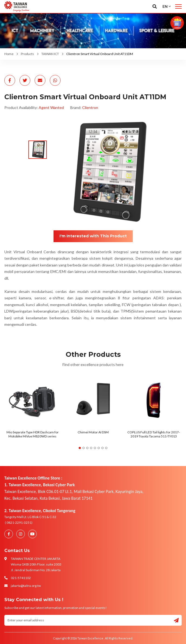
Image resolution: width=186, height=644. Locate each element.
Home (9, 54)
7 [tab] (102, 448)
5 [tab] (95, 448)
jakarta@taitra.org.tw (26, 586)
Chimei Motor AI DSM (93, 432)
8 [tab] (106, 448)
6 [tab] (99, 448)
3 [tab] (87, 448)
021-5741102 (21, 578)
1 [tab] (80, 448)
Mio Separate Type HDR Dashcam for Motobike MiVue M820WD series (33, 434)
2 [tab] (84, 448)
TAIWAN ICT (50, 54)
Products (27, 54)
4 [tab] (91, 448)
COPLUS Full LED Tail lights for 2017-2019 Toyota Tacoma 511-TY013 (154, 434)
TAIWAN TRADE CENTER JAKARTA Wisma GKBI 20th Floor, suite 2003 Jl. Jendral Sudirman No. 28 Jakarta (36, 564)
